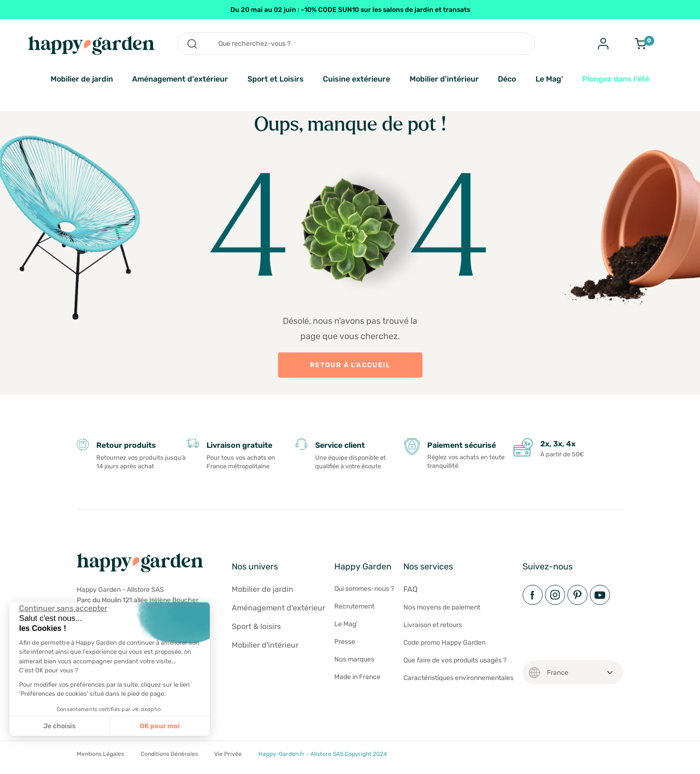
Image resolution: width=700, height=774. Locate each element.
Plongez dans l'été (616, 79)
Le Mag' (549, 79)
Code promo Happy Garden (444, 643)
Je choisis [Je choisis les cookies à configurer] (59, 726)
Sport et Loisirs (276, 79)
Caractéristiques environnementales (458, 678)
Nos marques (354, 659)
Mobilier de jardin (82, 79)
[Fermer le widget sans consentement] (63, 608)
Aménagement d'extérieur (180, 79)
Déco (507, 79)
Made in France (357, 677)
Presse (345, 642)
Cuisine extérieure (356, 79)
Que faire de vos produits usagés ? (455, 660)
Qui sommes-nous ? (364, 589)
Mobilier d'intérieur (444, 79)
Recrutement (354, 606)
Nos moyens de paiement (442, 607)
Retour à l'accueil (350, 365)
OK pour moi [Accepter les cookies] (160, 726)
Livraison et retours (433, 625)
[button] (14, 764)
